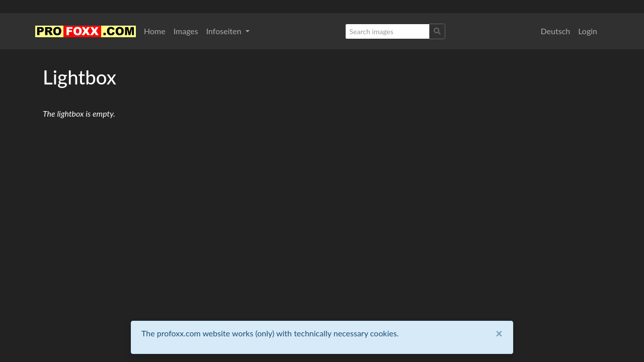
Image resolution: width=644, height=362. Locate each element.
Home (155, 31)
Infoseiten (225, 31)
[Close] (499, 333)
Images (186, 31)
